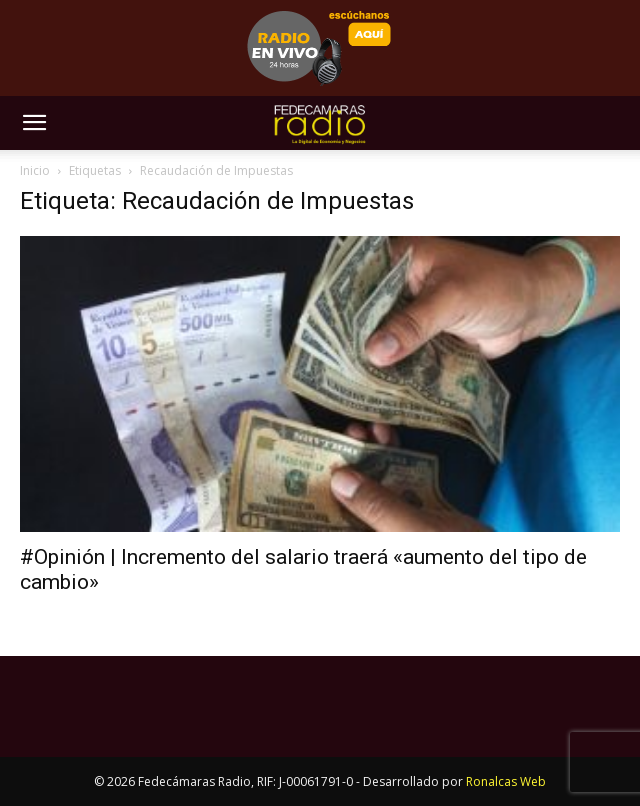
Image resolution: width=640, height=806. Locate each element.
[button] (34, 123)
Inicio (35, 170)
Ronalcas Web (506, 781)
